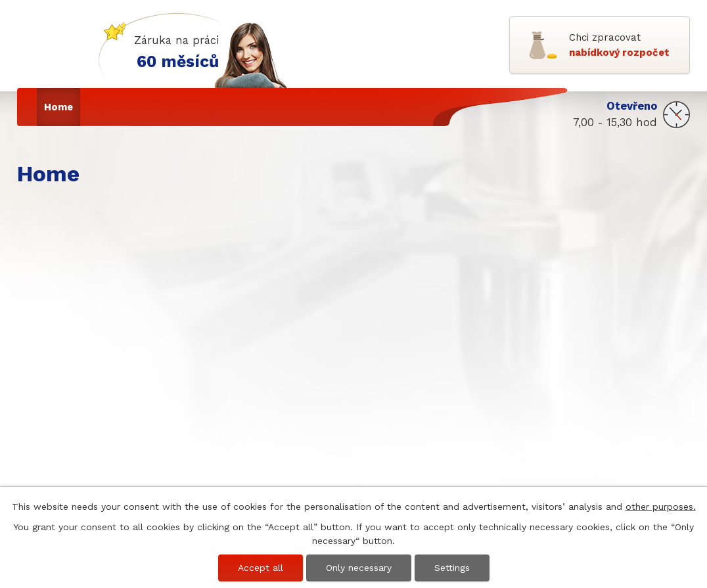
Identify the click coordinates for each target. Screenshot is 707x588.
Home (58, 107)
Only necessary (359, 568)
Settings (452, 568)
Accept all (261, 568)
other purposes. (661, 507)
